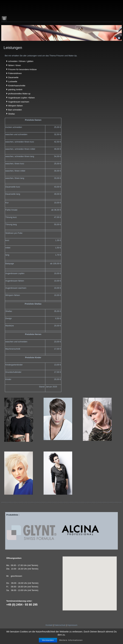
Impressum (72, 625)
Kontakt (49, 625)
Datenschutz (60, 625)
